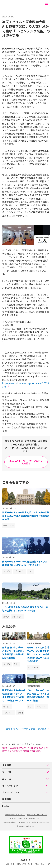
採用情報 (7, 799)
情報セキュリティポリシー (37, 815)
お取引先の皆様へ (10, 822)
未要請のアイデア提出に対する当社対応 (34, 822)
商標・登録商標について (33, 818)
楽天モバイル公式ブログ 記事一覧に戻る (28, 729)
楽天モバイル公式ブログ (22, 744)
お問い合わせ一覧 (24, 864)
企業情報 (26, 765)
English (6, 806)
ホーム (5, 744)
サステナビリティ (26, 792)
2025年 (39, 744)
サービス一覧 (8, 864)
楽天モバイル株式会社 (7, 5)
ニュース (26, 779)
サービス (26, 772)
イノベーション (26, 786)
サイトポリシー (16, 818)
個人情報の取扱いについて (15, 815)
